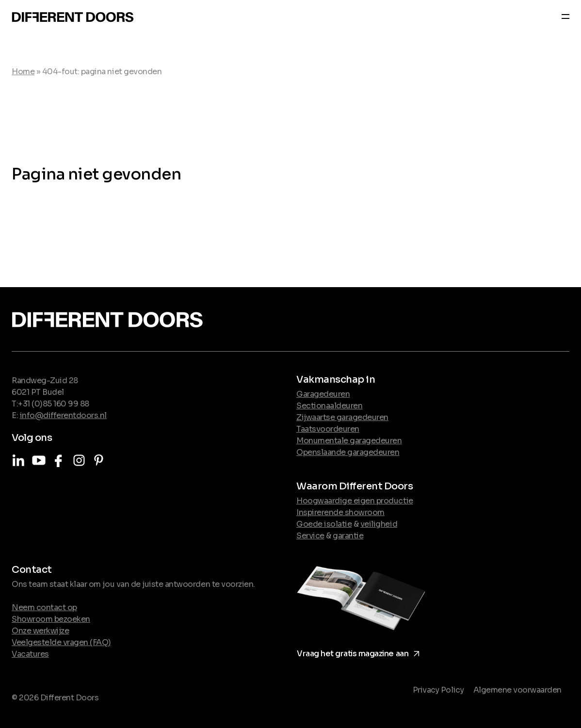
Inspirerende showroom (340, 512)
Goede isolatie (324, 524)
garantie (348, 536)
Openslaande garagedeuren (348, 452)
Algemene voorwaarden (517, 690)
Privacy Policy (438, 690)
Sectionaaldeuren (329, 406)
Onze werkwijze (40, 631)
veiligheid (379, 524)
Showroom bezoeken (51, 619)
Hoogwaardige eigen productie (355, 501)
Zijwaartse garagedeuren (342, 417)
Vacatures (30, 654)
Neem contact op (44, 607)
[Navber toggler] (563, 18)
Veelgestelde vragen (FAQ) (61, 642)
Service (310, 536)
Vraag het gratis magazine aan (360, 652)
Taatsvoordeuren (328, 429)
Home (23, 72)
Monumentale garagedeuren (349, 441)
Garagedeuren (323, 394)
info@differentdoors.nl (63, 415)
